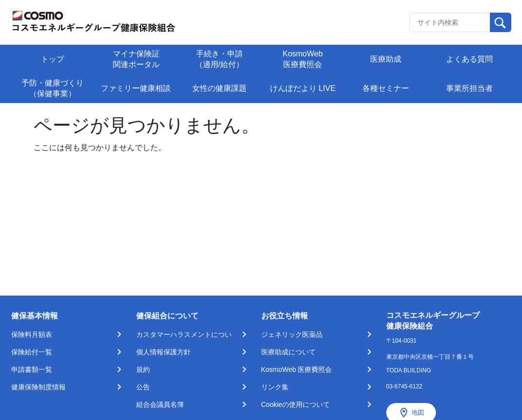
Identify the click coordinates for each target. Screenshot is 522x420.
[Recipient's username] (450, 22)
